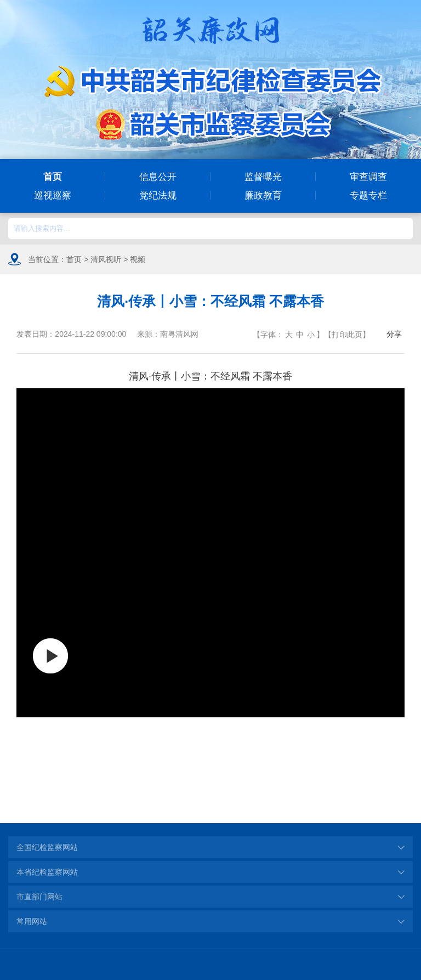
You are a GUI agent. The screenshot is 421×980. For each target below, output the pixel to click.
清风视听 (106, 259)
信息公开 (158, 177)
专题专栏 (368, 195)
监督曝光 (263, 177)
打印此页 (347, 335)
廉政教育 (263, 195)
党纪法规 (158, 195)
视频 (138, 259)
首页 (53, 177)
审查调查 (368, 177)
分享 (394, 334)
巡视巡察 (53, 195)
